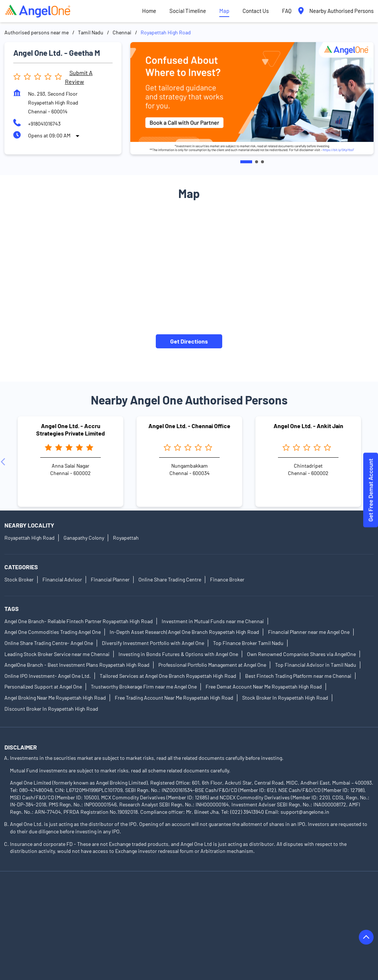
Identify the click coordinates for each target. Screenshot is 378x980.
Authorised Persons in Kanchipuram (119, 917)
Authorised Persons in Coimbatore (270, 896)
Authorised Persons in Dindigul (209, 906)
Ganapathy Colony (84, 538)
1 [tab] (246, 162)
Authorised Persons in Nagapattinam (299, 927)
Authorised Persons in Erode (284, 906)
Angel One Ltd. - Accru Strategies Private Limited (71, 429)
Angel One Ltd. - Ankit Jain (308, 426)
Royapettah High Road (30, 538)
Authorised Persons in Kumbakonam (131, 927)
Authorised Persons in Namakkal (122, 937)
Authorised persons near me (37, 32)
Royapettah (126, 538)
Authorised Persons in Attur (113, 896)
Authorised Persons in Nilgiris (200, 937)
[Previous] (4, 461)
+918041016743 (44, 124)
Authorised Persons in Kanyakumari (208, 917)
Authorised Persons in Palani (274, 937)
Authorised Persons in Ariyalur (39, 896)
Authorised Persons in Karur (289, 917)
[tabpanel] (252, 98)
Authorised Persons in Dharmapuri (126, 906)
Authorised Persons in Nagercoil (41, 937)
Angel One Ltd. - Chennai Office (189, 426)
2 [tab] (257, 162)
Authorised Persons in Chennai (188, 896)
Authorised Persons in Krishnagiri (43, 927)
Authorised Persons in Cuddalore (42, 906)
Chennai (122, 32)
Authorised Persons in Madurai (215, 927)
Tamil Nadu (91, 32)
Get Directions (189, 341)
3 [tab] (262, 162)
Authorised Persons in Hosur (37, 917)
